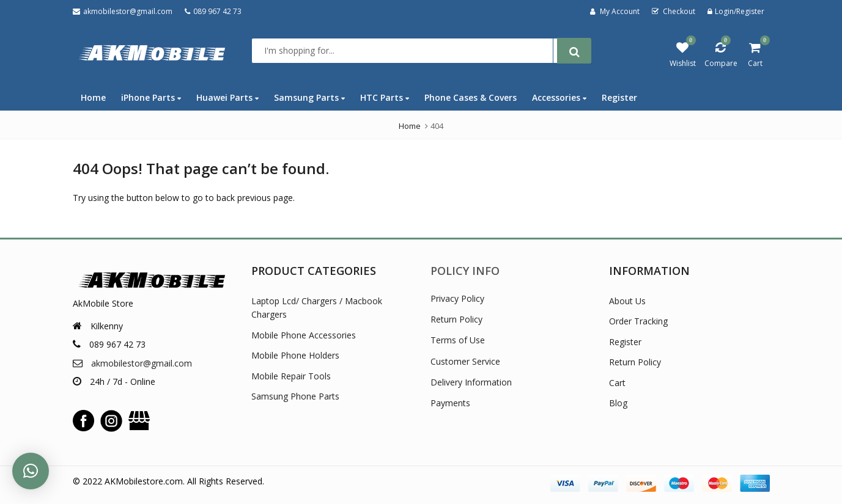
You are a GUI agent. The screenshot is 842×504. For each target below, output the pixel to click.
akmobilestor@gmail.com (142, 363)
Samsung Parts (309, 97)
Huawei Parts (227, 97)
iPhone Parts (151, 97)
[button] (31, 471)
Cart (617, 383)
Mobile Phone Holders (295, 355)
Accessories (559, 97)
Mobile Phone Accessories (304, 335)
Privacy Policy (457, 298)
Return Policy (456, 319)
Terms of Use (458, 340)
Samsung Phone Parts (295, 396)
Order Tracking (638, 321)
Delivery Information (471, 382)
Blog (618, 403)
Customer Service (465, 361)
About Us (627, 301)
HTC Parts (385, 97)
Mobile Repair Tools (291, 376)
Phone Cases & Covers (471, 97)
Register (619, 97)
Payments (450, 403)
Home (93, 97)
